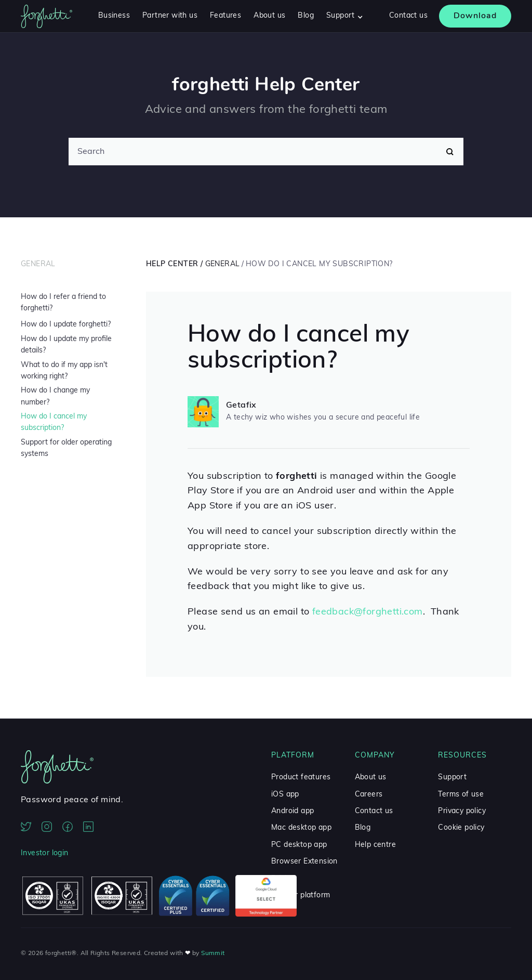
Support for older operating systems (66, 448)
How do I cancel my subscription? (54, 422)
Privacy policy (462, 811)
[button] (345, 16)
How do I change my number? (55, 396)
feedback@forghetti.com (368, 612)
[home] (46, 16)
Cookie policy (461, 828)
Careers (369, 795)
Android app (292, 811)
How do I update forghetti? (66, 325)
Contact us (408, 16)
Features (225, 16)
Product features (301, 778)
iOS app (285, 795)
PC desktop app (299, 845)
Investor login (45, 853)
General (38, 264)
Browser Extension (304, 862)
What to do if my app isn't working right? (64, 371)
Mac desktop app (301, 828)
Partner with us (170, 16)
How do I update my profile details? (66, 345)
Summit (213, 953)
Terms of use (461, 795)
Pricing (283, 879)
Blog (306, 16)
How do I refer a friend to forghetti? (63, 303)
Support (452, 778)
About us (269, 16)
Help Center (172, 264)
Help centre (375, 845)
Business (114, 16)
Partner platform (301, 896)
